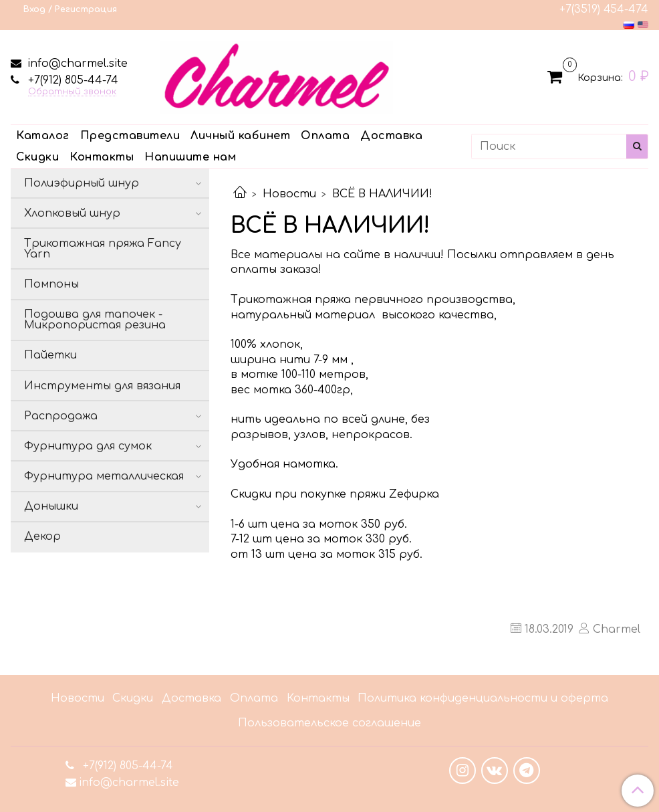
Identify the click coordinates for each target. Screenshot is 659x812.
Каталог (43, 136)
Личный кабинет (240, 136)
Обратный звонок (72, 92)
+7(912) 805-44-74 (72, 80)
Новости (289, 194)
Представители (130, 136)
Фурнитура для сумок (88, 446)
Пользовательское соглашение (329, 723)
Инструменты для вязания (102, 386)
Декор (42, 536)
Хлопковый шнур (72, 213)
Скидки (37, 157)
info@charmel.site (76, 64)
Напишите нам (190, 157)
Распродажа (61, 416)
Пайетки (50, 355)
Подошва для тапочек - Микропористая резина (95, 320)
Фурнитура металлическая (104, 476)
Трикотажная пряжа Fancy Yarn (103, 249)
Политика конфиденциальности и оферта (483, 698)
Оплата (325, 136)
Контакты (102, 157)
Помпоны (51, 284)
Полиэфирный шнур (82, 183)
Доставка (391, 136)
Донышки (51, 506)
